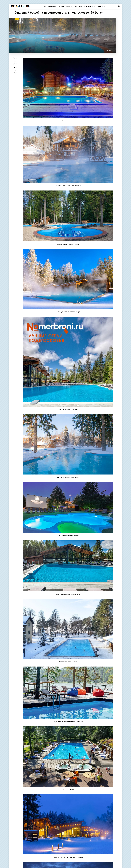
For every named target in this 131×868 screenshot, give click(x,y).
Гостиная (61, 6)
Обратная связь (90, 6)
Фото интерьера (77, 6)
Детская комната (50, 6)
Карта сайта (101, 6)
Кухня (68, 6)
